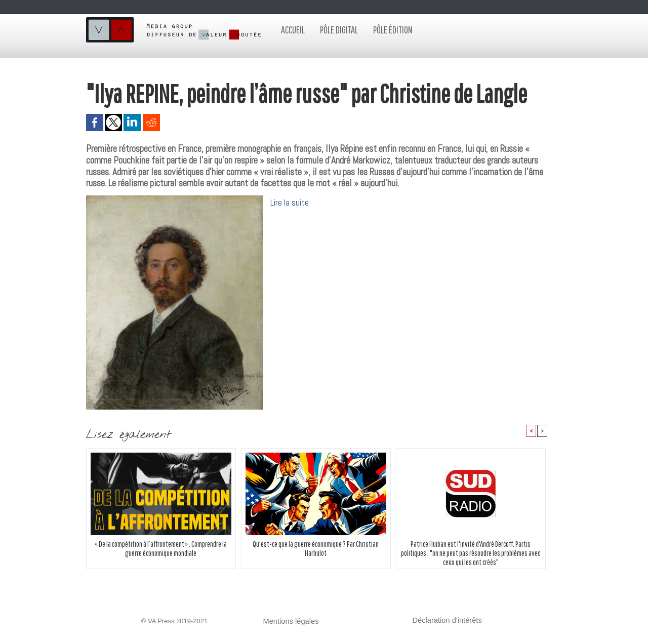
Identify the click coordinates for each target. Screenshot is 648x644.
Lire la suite (291, 202)
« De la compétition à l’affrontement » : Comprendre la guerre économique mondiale (161, 550)
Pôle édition (393, 30)
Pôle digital (339, 30)
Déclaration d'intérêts (443, 621)
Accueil (293, 30)
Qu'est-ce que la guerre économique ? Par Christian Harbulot (316, 550)
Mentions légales (288, 622)
